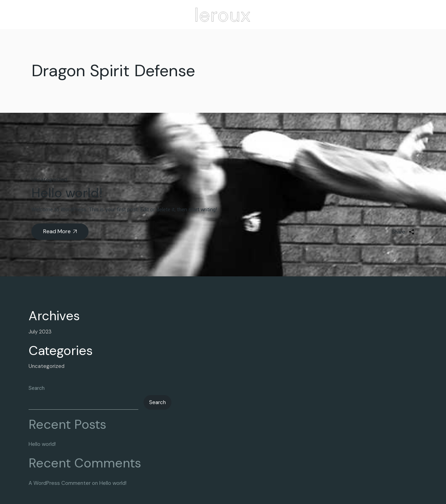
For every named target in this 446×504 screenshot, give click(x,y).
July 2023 (40, 332)
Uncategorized (49, 180)
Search (37, 388)
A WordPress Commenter (60, 483)
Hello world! (67, 193)
